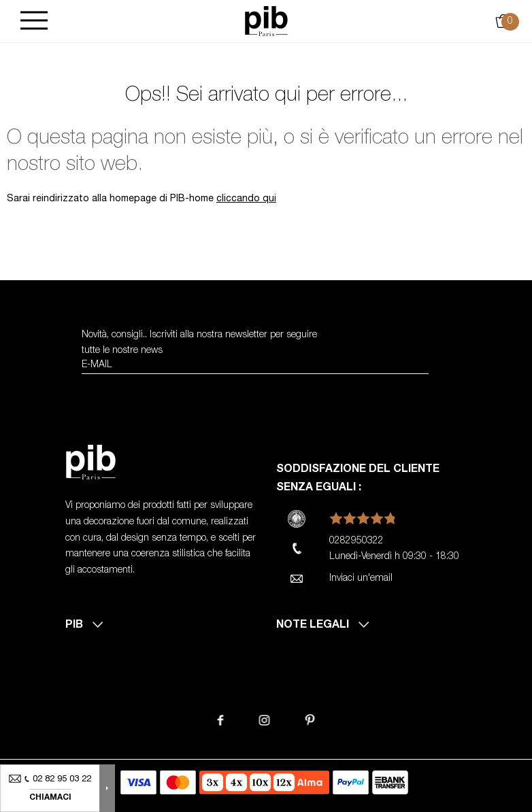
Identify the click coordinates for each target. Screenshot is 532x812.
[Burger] (34, 21)
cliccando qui (246, 199)
